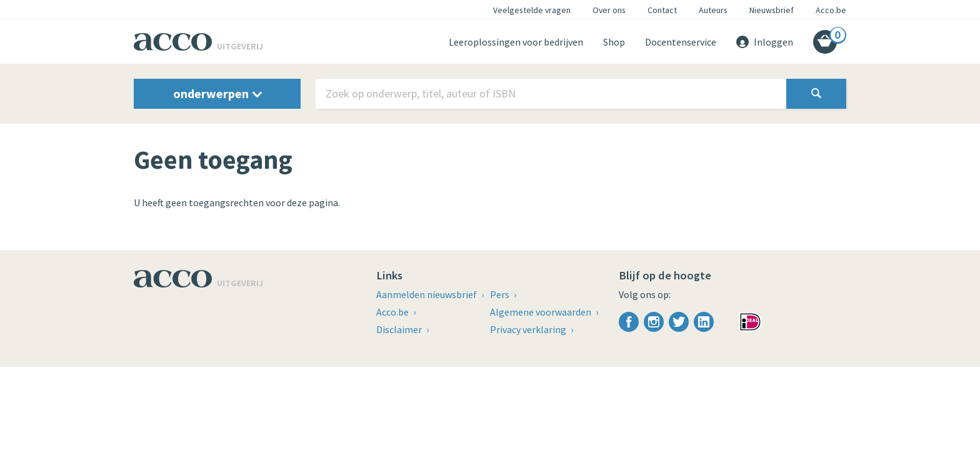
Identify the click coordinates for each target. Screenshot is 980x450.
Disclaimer (400, 329)
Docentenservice (681, 42)
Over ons (609, 10)
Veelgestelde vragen (532, 10)
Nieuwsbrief (772, 10)
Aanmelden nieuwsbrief (427, 294)
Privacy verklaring (529, 329)
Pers (501, 294)
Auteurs (713, 10)
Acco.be (831, 10)
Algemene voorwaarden (542, 312)
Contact (662, 10)
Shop (614, 42)
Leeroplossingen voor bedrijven (516, 42)
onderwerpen (217, 93)
